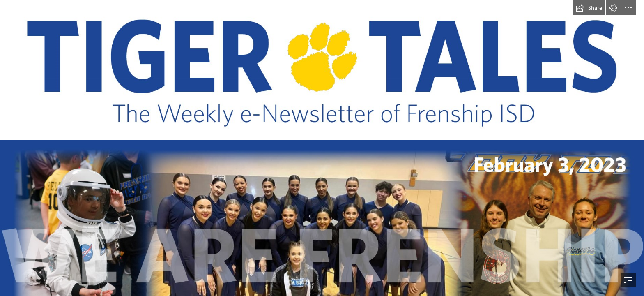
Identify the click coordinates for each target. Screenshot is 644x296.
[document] (322, 148)
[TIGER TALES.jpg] (322, 70)
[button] (589, 8)
